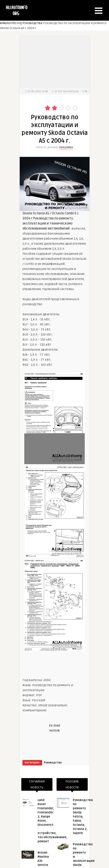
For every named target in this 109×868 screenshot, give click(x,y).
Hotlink (54, 731)
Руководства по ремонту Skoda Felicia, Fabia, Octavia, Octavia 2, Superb (83, 817)
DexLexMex (66, 147)
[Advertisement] (56, 65)
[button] (99, 11)
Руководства (32, 23)
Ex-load (54, 725)
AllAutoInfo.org (11, 23)
